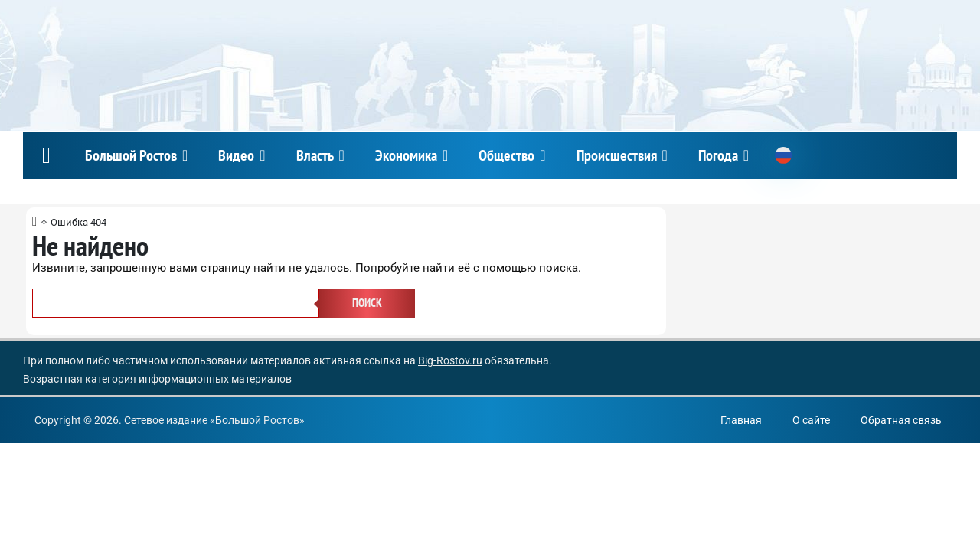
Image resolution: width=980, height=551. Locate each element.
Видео (236, 155)
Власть (315, 155)
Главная (741, 420)
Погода (718, 155)
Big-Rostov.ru (450, 360)
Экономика (406, 155)
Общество (506, 155)
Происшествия (617, 155)
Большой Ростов (131, 155)
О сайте (811, 420)
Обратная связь (901, 420)
